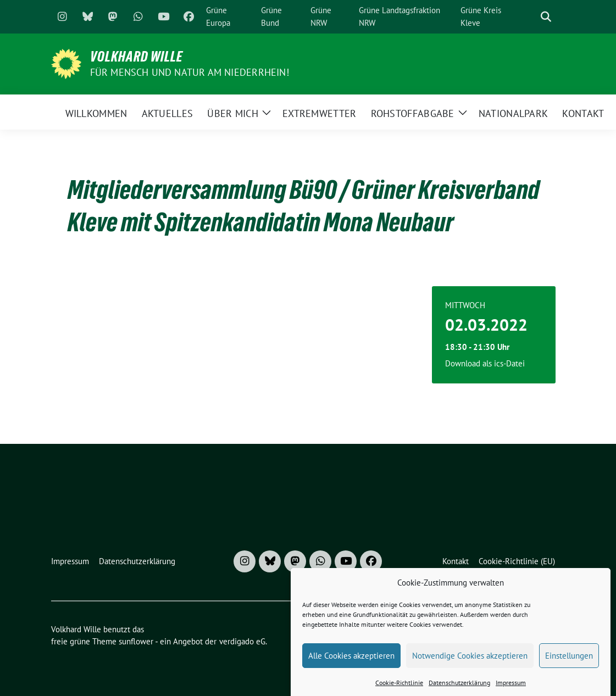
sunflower (136, 641)
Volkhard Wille (137, 57)
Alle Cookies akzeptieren (351, 662)
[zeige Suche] (546, 17)
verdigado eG (242, 641)
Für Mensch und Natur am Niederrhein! (190, 72)
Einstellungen (569, 662)
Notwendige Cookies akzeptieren (470, 662)
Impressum (511, 689)
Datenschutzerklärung (459, 689)
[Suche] (530, 17)
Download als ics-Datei (485, 363)
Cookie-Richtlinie (399, 689)
